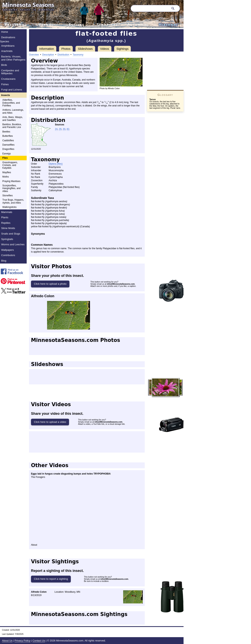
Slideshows (85, 49)
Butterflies (8, 136)
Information (47, 49)
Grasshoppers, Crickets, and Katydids (10, 165)
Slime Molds (8, 228)
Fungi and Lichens (12, 90)
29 (60, 129)
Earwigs (7, 154)
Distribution (63, 55)
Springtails (7, 239)
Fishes (5, 84)
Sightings (123, 49)
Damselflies (8, 145)
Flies (5, 158)
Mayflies (7, 172)
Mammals (7, 212)
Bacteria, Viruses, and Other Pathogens (13, 58)
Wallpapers (8, 250)
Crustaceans (8, 79)
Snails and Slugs (11, 234)
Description (48, 55)
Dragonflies (8, 149)
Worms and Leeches (13, 244)
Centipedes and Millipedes (10, 72)
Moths (6, 177)
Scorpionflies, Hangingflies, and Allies (11, 188)
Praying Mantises (11, 181)
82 (68, 129)
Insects (6, 95)
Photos (66, 49)
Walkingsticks (9, 207)
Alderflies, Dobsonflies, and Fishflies (11, 103)
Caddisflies (8, 140)
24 (56, 129)
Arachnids (7, 51)
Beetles (6, 132)
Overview (34, 55)
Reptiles (6, 223)
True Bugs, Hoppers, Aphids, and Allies (13, 201)
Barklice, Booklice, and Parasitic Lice (12, 126)
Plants (5, 217)
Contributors (8, 255)
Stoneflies (8, 196)
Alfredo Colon (43, 296)
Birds (4, 65)
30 (64, 129)
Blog (4, 261)
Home (5, 32)
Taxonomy (78, 55)
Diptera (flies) (56, 164)
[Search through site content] (149, 8)
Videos (105, 49)
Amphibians (8, 46)
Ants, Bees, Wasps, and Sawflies (13, 119)
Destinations (8, 37)
